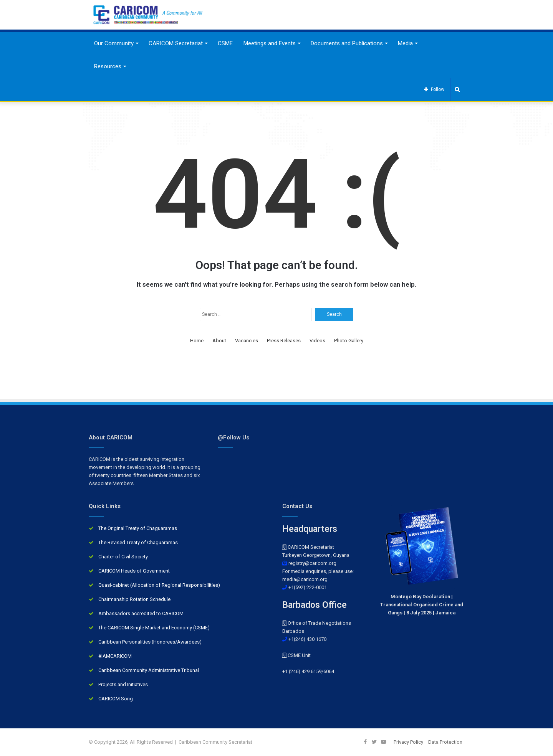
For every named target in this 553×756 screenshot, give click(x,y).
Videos (317, 341)
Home (197, 341)
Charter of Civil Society (123, 557)
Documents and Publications (347, 43)
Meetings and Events (270, 43)
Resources (108, 66)
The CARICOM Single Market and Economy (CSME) (154, 628)
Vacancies (247, 341)
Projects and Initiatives (123, 684)
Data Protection (445, 742)
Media (405, 43)
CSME (225, 43)
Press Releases (284, 341)
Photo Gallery (349, 341)
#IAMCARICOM (115, 656)
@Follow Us (233, 437)
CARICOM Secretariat (176, 43)
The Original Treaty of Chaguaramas (138, 528)
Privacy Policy (408, 742)
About (219, 341)
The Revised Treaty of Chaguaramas (138, 542)
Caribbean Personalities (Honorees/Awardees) (150, 642)
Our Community (114, 43)
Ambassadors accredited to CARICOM (141, 613)
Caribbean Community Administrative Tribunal (149, 670)
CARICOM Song (116, 699)
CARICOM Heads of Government (134, 571)
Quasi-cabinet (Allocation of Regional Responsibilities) (159, 585)
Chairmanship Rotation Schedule (134, 599)
